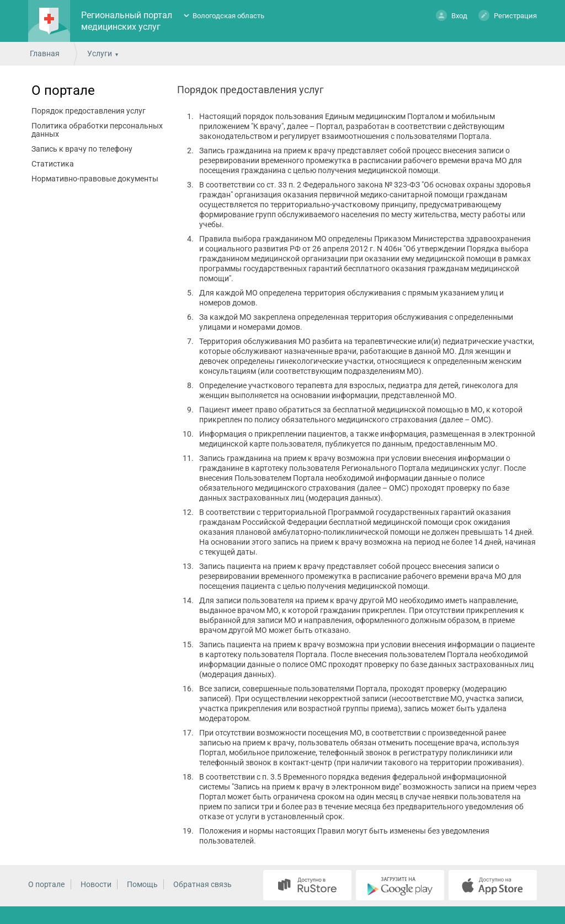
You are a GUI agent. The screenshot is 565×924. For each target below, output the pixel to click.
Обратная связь (202, 884)
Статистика (53, 164)
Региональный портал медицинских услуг (127, 21)
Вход (452, 15)
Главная (45, 53)
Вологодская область (228, 16)
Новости (96, 884)
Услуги (100, 53)
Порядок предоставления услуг (89, 111)
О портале (63, 90)
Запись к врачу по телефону (82, 149)
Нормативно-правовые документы (95, 179)
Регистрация (508, 15)
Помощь (142, 884)
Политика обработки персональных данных (97, 130)
